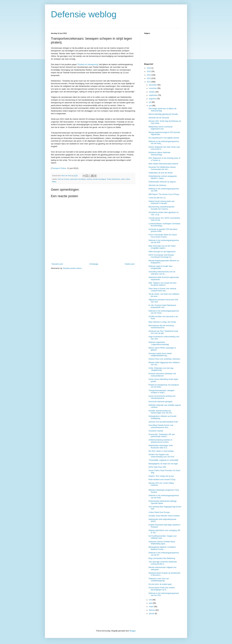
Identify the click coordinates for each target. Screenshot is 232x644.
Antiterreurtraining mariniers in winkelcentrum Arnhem (160, 441)
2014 (149, 75)
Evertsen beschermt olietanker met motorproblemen (162, 375)
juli (150, 102)
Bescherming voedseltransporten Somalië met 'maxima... (161, 208)
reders (123, 179)
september (153, 95)
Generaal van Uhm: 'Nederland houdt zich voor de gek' (163, 332)
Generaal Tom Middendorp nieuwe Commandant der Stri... (162, 168)
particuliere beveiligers (78, 179)
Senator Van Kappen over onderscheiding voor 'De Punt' (161, 456)
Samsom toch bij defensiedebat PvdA (163, 422)
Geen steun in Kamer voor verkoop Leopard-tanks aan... (162, 290)
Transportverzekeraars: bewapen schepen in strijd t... (162, 392)
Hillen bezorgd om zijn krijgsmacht (162, 252)
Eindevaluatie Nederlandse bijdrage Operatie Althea (163, 502)
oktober (152, 92)
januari (152, 614)
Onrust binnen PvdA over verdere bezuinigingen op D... (162, 589)
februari (152, 610)
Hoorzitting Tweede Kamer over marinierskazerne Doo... (161, 426)
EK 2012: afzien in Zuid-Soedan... (162, 451)
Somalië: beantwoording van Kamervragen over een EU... (161, 412)
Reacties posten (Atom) (72, 268)
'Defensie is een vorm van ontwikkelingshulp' (159, 580)
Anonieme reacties (156, 431)
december (153, 85)
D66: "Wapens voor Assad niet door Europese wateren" (163, 284)
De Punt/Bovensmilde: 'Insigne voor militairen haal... (163, 537)
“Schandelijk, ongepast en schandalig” (164, 460)
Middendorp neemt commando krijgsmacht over (161, 128)
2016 (149, 68)
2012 (149, 82)
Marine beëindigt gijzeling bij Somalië (163, 114)
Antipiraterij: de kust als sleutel (161, 173)
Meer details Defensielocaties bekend (163, 164)
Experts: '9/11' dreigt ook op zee (161, 476)
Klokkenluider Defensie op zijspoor (162, 182)
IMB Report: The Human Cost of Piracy (164, 194)
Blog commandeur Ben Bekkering (162, 558)
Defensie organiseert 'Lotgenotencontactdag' (159, 343)
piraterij (89, 179)
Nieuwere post (57, 264)
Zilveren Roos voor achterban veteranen (164, 359)
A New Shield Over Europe (159, 512)
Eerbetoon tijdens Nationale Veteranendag (159, 154)
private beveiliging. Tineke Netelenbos (107, 179)
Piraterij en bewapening (88, 64)
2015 (149, 71)
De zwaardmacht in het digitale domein (164, 138)
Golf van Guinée (63, 179)
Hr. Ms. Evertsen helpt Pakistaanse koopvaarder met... (162, 306)
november (153, 88)
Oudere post (130, 264)
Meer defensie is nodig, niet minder (162, 322)
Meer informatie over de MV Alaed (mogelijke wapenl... (162, 247)
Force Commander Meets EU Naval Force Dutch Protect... (163, 236)
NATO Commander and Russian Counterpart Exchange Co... (161, 256)
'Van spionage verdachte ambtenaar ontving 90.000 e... (163, 563)
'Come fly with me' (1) (157, 198)
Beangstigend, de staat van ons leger (163, 464)
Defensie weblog (84, 14)
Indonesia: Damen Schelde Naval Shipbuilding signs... (162, 543)
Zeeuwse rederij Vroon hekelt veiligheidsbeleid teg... (160, 355)
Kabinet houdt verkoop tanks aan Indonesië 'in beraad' (161, 202)
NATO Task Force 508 (157, 467)
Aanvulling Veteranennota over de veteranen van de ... (162, 273)
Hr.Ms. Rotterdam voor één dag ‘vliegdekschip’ (161, 369)
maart (152, 607)
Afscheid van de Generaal (159, 118)
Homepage (94, 264)
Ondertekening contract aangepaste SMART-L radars (163, 177)
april (151, 603)
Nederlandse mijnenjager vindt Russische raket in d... (161, 447)
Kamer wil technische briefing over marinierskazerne (162, 397)
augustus (153, 99)
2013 (149, 78)
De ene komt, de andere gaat (160, 584)
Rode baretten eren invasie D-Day (162, 480)
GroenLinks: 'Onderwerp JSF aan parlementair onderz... (162, 435)
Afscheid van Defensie (157, 185)
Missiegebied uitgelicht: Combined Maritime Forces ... (162, 548)
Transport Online (59, 168)
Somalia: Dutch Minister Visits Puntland (164, 516)
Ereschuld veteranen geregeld (160, 402)
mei (151, 600)
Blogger (133, 631)
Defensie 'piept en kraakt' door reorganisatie (160, 267)
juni (151, 106)
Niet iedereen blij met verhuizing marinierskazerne (161, 327)
